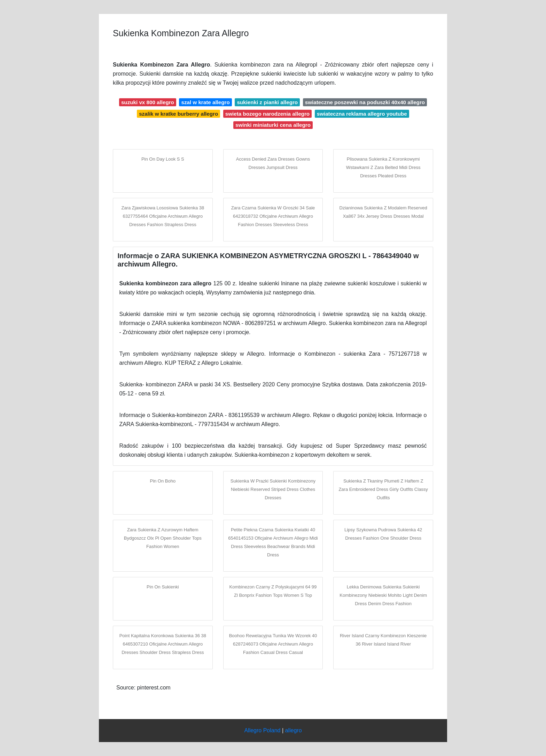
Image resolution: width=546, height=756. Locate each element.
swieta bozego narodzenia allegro (267, 114)
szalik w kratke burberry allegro (178, 114)
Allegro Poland (262, 730)
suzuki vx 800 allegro (148, 102)
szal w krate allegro (205, 102)
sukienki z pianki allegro (267, 102)
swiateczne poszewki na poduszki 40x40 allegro (365, 102)
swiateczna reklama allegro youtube (362, 114)
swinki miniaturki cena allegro (273, 125)
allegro (294, 730)
